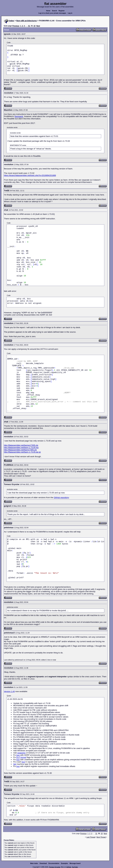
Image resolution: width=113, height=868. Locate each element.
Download (43, 863)
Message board (75, 863)
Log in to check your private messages (52, 13)
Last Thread (91, 837)
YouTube (75, 867)
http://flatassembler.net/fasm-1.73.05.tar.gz (22, 452)
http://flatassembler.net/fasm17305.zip (20, 450)
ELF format (21, 757)
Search (54, 11)
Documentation (54, 863)
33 (35, 26)
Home (48, 11)
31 (29, 26)
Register (62, 11)
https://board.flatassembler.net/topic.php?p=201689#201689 (30, 175)
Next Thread (101, 837)
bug (18, 755)
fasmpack (19, 116)
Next (38, 26)
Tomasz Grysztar (54, 867)
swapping (21, 753)
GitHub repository (61, 497)
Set (15, 764)
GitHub (69, 867)
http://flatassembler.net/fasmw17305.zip (21, 445)
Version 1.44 (9, 691)
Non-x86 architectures (27, 21)
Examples (64, 863)
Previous (16, 26)
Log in (70, 13)
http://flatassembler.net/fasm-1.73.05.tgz (21, 448)
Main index (34, 863)
